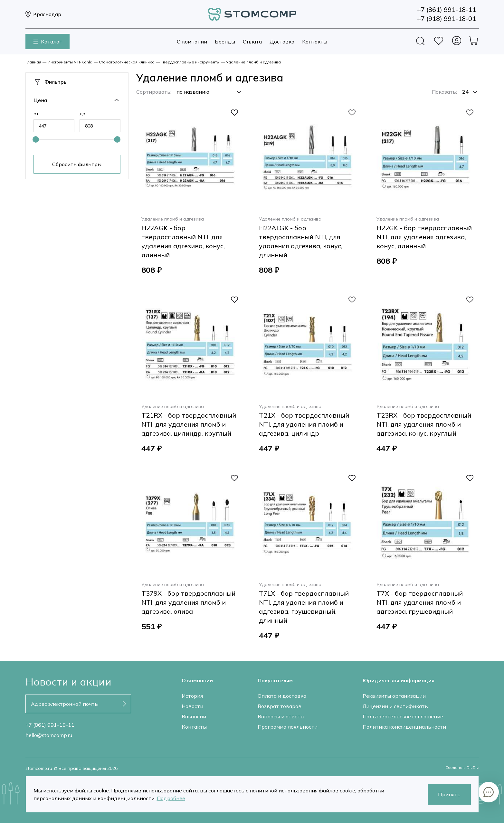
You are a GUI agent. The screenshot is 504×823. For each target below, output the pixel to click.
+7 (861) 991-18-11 (50, 725)
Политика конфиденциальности (404, 727)
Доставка (282, 42)
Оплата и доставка (282, 696)
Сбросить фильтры (77, 164)
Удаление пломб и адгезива (253, 62)
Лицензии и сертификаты (396, 706)
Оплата (252, 42)
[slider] (36, 139)
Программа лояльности (288, 727)
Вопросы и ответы (281, 716)
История (192, 696)
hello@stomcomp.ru (49, 735)
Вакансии (194, 716)
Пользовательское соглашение (403, 716)
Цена (40, 100)
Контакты (315, 42)
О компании (192, 42)
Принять (449, 794)
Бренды (225, 42)
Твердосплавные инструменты (190, 62)
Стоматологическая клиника (127, 62)
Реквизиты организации (394, 696)
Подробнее (171, 798)
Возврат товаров (280, 706)
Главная (33, 62)
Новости (192, 706)
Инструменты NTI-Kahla (70, 62)
